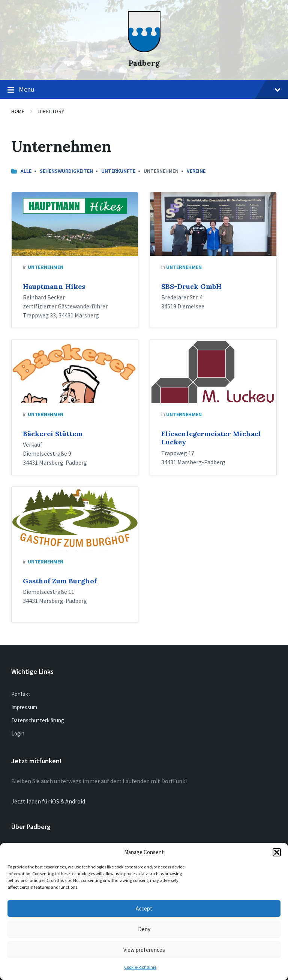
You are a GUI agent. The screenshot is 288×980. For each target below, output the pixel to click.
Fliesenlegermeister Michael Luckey (211, 438)
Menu (144, 90)
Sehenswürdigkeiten (66, 171)
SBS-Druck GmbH (191, 286)
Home (18, 111)
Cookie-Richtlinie (140, 967)
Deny (144, 929)
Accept (144, 908)
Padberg (144, 63)
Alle (26, 171)
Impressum (24, 707)
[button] (277, 852)
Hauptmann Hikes (54, 286)
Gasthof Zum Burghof (60, 581)
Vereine (196, 171)
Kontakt (21, 694)
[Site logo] (144, 50)
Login (18, 733)
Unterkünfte (118, 171)
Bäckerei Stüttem (53, 434)
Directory (51, 111)
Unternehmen (46, 267)
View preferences (144, 950)
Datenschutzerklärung (38, 720)
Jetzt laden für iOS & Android (48, 801)
